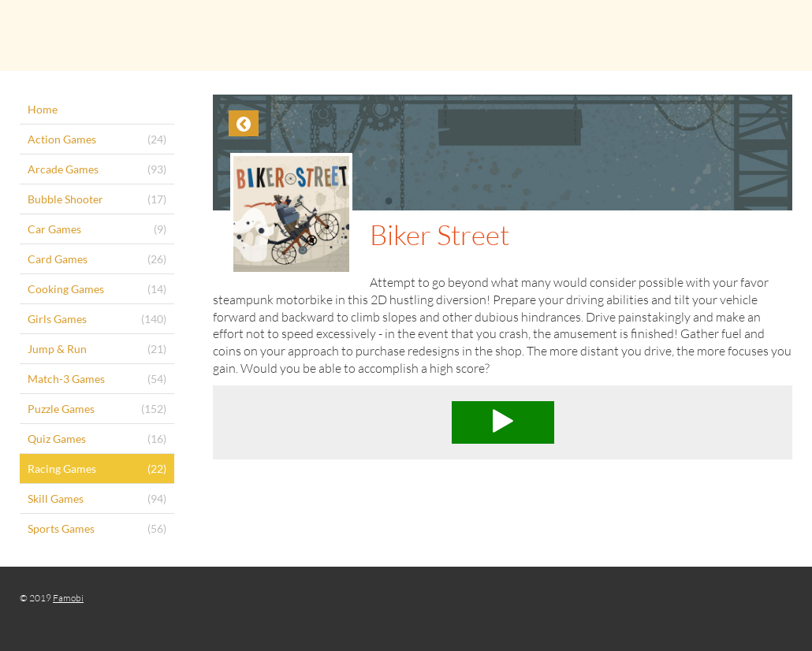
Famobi (68, 598)
